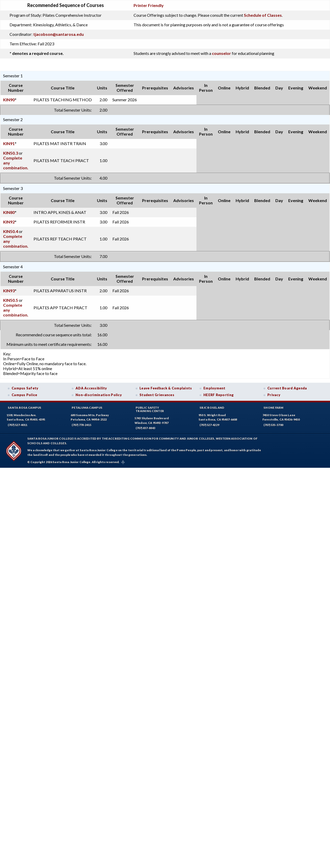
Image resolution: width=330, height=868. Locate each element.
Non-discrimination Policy (99, 395)
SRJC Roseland (212, 408)
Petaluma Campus (87, 408)
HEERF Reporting (218, 395)
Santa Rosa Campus (25, 408)
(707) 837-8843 (145, 428)
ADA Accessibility (91, 388)
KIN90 (9, 100)
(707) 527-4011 (18, 425)
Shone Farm (274, 408)
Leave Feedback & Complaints (166, 388)
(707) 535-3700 (273, 425)
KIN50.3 (11, 153)
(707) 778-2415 (81, 425)
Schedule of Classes (263, 15)
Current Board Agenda (287, 388)
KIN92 (9, 222)
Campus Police (24, 395)
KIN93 (9, 291)
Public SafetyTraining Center (150, 409)
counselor (221, 53)
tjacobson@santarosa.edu (59, 34)
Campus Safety (25, 388)
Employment (214, 388)
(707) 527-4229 (209, 425)
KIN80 (9, 212)
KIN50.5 (11, 300)
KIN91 (9, 143)
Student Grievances (157, 395)
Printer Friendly (149, 5)
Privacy (274, 395)
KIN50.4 (11, 231)
